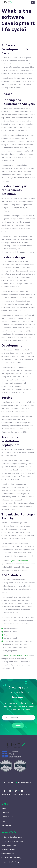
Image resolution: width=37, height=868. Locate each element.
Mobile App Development (13, 841)
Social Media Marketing (11, 858)
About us (5, 813)
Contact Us (6, 825)
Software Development (12, 837)
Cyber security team (19, 561)
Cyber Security (8, 854)
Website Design (8, 849)
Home (4, 809)
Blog (3, 821)
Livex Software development (18, 655)
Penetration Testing (10, 862)
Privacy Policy (7, 817)
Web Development (10, 845)
